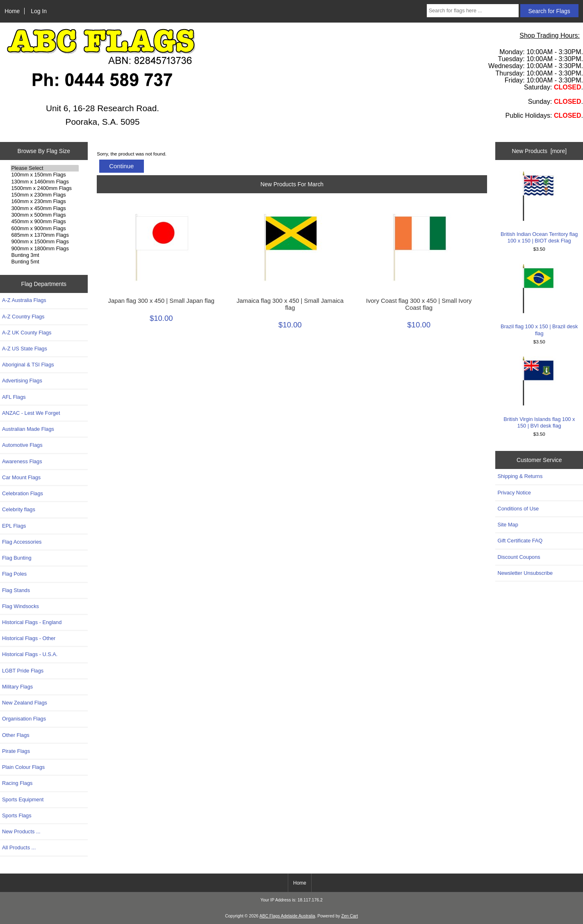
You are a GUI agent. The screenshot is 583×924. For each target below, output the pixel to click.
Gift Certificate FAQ (520, 541)
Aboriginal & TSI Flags (28, 365)
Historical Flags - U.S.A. (30, 654)
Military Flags (17, 687)
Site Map (508, 525)
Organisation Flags (24, 719)
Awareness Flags (22, 461)
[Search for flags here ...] (473, 11)
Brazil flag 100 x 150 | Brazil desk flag (539, 300)
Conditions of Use (518, 509)
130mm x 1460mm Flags (45, 182)
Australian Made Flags (28, 429)
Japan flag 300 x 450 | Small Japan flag (161, 301)
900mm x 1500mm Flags (45, 242)
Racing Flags (17, 783)
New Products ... (21, 831)
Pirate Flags (16, 751)
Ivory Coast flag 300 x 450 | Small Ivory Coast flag (419, 304)
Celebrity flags (19, 509)
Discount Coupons (519, 557)
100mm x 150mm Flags (45, 175)
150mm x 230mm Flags (45, 195)
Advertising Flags (22, 381)
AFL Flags (14, 397)
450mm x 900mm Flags (45, 222)
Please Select (45, 168)
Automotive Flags (22, 445)
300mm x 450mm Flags (45, 208)
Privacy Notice (514, 493)
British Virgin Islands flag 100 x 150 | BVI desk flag (539, 392)
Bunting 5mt (45, 262)
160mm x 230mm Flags (45, 201)
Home (12, 11)
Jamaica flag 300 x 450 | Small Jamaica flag (290, 304)
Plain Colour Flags (23, 767)
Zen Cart (350, 916)
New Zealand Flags (25, 703)
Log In (39, 11)
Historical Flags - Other (29, 638)
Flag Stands (16, 590)
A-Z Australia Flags (24, 300)
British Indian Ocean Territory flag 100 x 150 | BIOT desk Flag (539, 207)
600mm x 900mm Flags (45, 229)
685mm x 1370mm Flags (45, 235)
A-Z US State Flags (25, 349)
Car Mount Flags (21, 477)
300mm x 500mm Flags (45, 215)
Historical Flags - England (32, 622)
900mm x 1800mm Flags (45, 249)
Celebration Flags (23, 493)
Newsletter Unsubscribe (525, 573)
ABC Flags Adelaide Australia (287, 916)
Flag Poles (14, 574)
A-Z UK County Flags (27, 333)
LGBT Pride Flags (23, 671)
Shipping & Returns (520, 476)
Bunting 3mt (45, 255)
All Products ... (19, 847)
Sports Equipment (23, 799)
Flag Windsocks (20, 606)
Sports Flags (17, 815)
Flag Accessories (22, 542)
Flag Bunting (17, 558)
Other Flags (16, 735)
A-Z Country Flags (23, 317)
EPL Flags (14, 526)
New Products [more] (539, 151)
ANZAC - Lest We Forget (31, 413)
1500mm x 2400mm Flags (45, 188)
